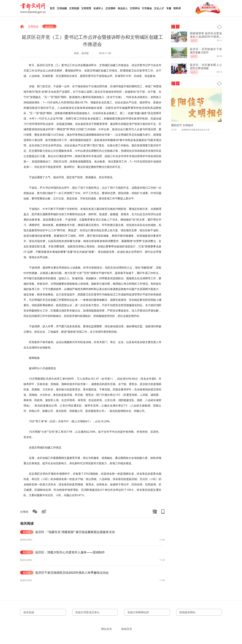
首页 (52, 8)
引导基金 (147, 8)
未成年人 (98, 8)
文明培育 (86, 8)
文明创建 (62, 8)
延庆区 (49, 27)
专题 (169, 8)
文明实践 (74, 8)
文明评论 (135, 8)
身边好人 (123, 8)
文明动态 (33, 27)
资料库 (177, 8)
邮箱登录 (127, 629)
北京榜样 (110, 8)
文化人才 (159, 8)
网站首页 (107, 629)
